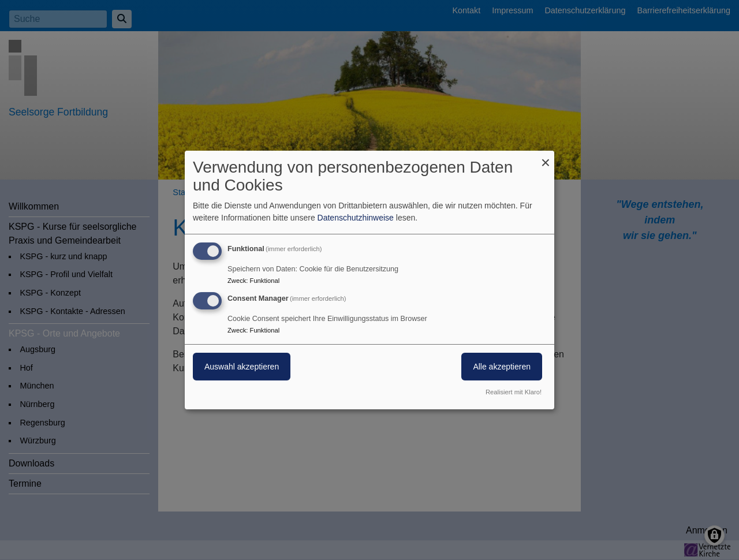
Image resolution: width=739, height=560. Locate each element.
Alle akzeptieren (502, 367)
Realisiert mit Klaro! (514, 392)
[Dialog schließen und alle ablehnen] (546, 158)
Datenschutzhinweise (356, 218)
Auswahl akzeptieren (242, 367)
